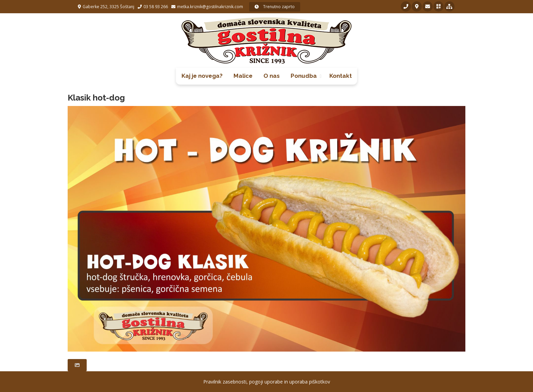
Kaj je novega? (202, 76)
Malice (243, 76)
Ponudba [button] (304, 76)
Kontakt (341, 76)
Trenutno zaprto (275, 7)
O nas (272, 76)
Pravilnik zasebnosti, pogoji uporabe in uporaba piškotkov (267, 382)
